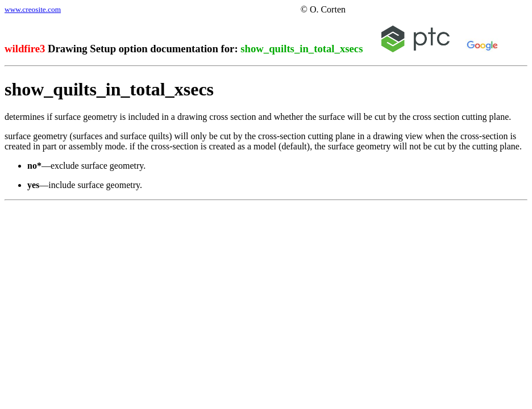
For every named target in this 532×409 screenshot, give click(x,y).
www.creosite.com (33, 9)
